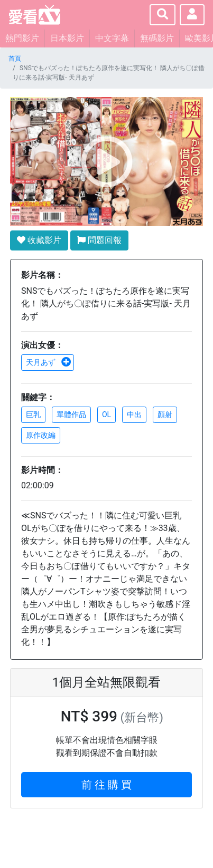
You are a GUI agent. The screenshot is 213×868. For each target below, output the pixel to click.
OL (106, 414)
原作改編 (41, 435)
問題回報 (99, 240)
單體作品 (71, 414)
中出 (134, 414)
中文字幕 (112, 38)
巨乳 (33, 414)
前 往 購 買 (106, 785)
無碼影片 (157, 38)
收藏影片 (39, 240)
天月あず (49, 362)
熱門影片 (22, 38)
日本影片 (67, 38)
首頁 (15, 59)
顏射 (165, 414)
